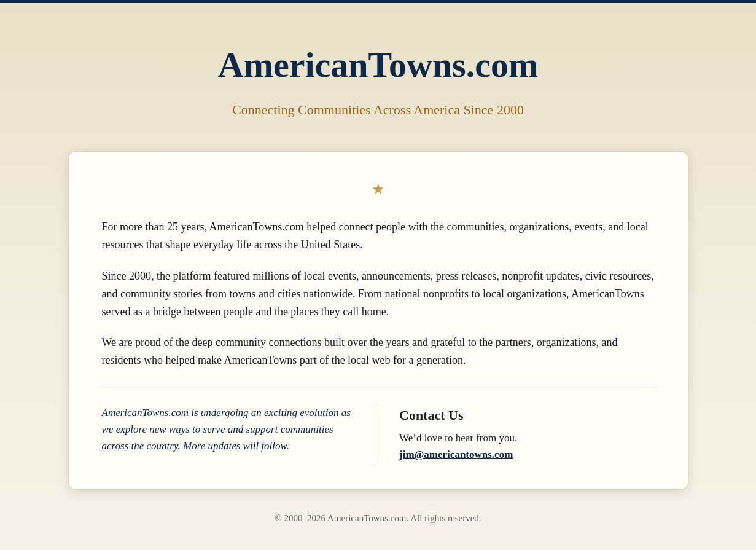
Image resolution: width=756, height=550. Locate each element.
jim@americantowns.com (456, 454)
